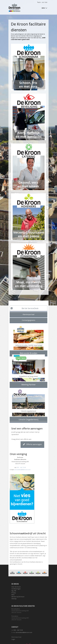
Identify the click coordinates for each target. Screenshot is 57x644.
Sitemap (14, 599)
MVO (13, 595)
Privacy (14, 593)
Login (13, 639)
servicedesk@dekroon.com (22, 470)
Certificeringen (16, 589)
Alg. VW (14, 591)
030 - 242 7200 (42, 2)
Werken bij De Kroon (18, 597)
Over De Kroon (16, 587)
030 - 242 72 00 (21, 467)
